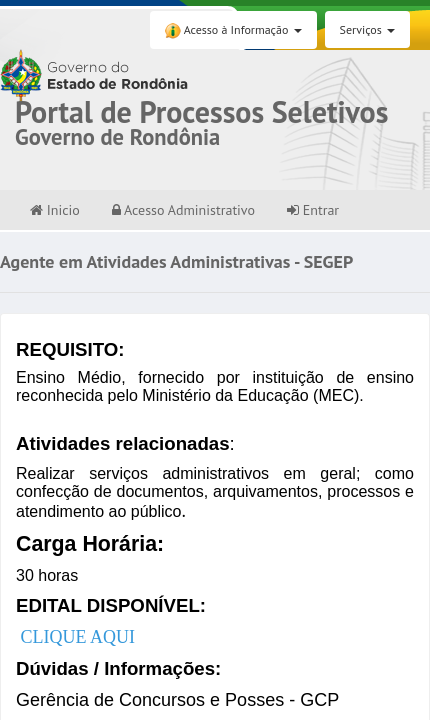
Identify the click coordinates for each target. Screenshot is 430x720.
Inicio (55, 210)
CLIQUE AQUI (78, 637)
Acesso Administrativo (183, 210)
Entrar (313, 210)
